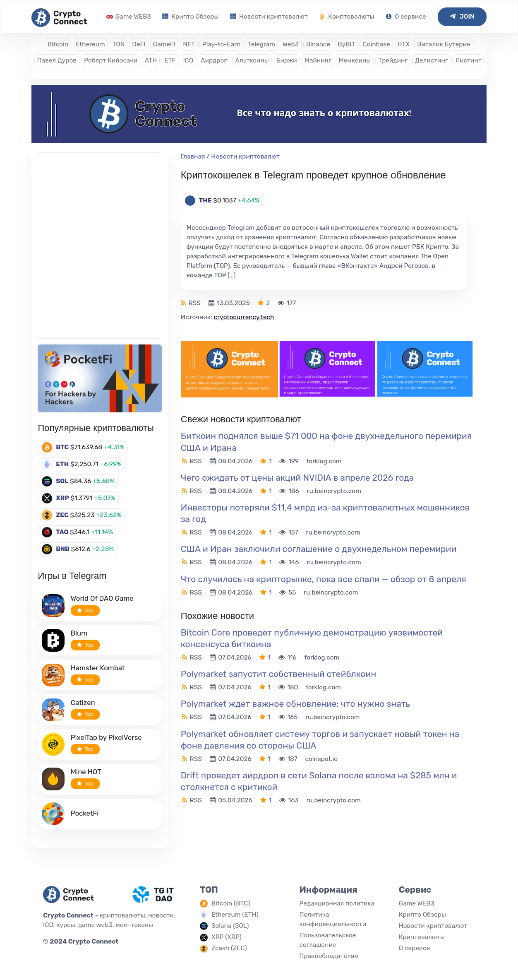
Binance (318, 44)
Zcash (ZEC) (229, 948)
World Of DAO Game (102, 598)
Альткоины (252, 60)
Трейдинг (393, 60)
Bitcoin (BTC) (231, 903)
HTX (404, 44)
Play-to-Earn (221, 44)
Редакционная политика (337, 903)
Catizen (83, 703)
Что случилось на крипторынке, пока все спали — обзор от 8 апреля (324, 579)
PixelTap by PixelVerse (106, 737)
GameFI (164, 44)
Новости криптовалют (269, 17)
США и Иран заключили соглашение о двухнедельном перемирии (319, 549)
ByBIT (346, 44)
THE (205, 200)
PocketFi (85, 813)
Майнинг (318, 60)
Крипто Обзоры (190, 17)
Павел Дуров (57, 60)
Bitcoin (58, 44)
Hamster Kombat (98, 668)
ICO (188, 60)
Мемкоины (355, 60)
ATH (151, 60)
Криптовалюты (347, 17)
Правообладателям (329, 956)
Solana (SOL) (230, 926)
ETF (170, 60)
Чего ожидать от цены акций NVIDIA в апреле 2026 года (297, 478)
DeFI (139, 44)
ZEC (62, 515)
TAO (62, 532)
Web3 (291, 44)
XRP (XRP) (227, 937)
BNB (63, 549)
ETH (62, 464)
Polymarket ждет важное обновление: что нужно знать (295, 704)
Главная (193, 157)
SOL (62, 481)
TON (119, 44)
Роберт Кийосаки (111, 60)
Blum (79, 633)
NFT (189, 44)
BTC (62, 447)
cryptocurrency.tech (244, 317)
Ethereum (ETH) (235, 915)
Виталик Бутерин (444, 44)
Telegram (261, 44)
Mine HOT (86, 772)
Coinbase (376, 44)
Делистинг (432, 60)
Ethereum (90, 44)
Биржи (287, 60)
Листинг (468, 60)
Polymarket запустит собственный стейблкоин (278, 674)
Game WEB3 (129, 17)
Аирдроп (214, 60)
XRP (62, 498)
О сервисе (406, 17)
